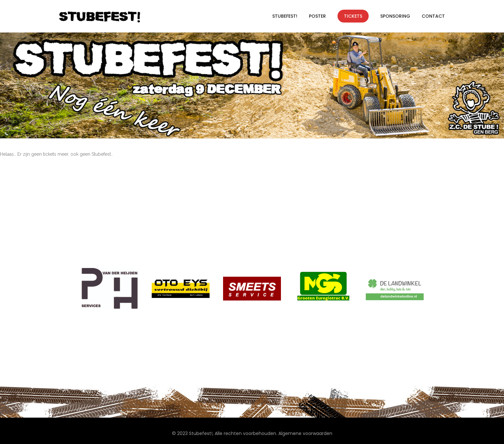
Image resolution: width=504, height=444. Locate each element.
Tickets (353, 16)
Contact (433, 16)
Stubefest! (285, 16)
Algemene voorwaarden (305, 433)
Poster (317, 16)
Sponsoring (395, 16)
